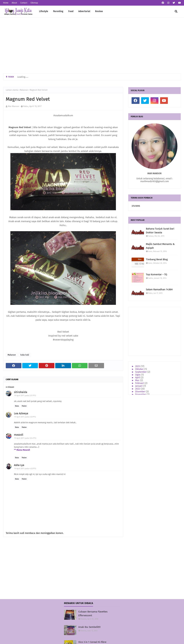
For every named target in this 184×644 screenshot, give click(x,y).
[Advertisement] (92, 45)
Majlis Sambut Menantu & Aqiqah (160, 246)
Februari (140, 383)
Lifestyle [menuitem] (44, 11)
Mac (138, 380)
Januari (139, 386)
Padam (24, 406)
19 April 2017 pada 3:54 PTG (25, 438)
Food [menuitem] (71, 11)
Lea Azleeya (21, 413)
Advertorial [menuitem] (84, 11)
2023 (138, 366)
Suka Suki (25, 355)
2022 (138, 389)
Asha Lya (19, 465)
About (14, 3)
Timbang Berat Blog (157, 259)
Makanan (24, 90)
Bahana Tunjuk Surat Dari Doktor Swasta (160, 231)
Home (6, 3)
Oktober (140, 369)
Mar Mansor (14, 106)
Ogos (138, 375)
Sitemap (34, 3)
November (141, 394)
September (141, 372)
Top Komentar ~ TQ (156, 274)
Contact (24, 3)
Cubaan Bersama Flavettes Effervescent (93, 614)
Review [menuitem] (99, 11)
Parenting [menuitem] (58, 11)
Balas (17, 406)
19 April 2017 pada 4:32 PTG (25, 469)
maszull (19, 435)
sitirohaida (21, 392)
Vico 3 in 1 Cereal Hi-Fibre (92, 642)
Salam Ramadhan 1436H (159, 289)
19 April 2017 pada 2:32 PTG (25, 417)
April (138, 378)
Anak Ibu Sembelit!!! (89, 627)
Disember (141, 392)
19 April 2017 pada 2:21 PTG (25, 396)
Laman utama (12, 90)
